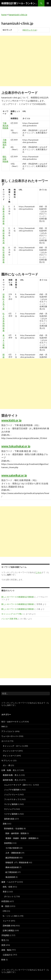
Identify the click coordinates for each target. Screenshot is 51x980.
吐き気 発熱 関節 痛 (4, 322)
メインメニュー (48, 3)
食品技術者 (10, 877)
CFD (5, 911)
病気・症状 (7, 887)
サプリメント (7, 760)
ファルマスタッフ (12, 799)
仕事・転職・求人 (9, 770)
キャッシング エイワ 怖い (12, 614)
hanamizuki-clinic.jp (18, 15)
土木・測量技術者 (13, 853)
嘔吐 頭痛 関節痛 (5, 159)
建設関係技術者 (12, 858)
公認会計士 (7, 955)
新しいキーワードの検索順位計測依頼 (18, 597)
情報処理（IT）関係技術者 (17, 862)
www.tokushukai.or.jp (16, 446)
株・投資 (5, 906)
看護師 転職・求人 (11, 775)
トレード (7, 921)
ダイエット (9, 896)
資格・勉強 (6, 950)
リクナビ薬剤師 (11, 814)
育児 (3, 940)
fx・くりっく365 (10, 916)
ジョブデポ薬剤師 (12, 790)
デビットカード (9, 756)
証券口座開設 (8, 930)
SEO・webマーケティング (13, 722)
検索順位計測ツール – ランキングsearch (20, 3)
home (4, 15)
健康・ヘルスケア (9, 882)
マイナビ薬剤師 (11, 804)
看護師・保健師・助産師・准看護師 (21, 838)
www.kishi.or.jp (11, 420)
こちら (38, 703)
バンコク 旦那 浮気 (9, 619)
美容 (5, 892)
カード (4, 741)
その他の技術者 (12, 848)
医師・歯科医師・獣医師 (16, 833)
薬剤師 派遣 (9, 819)
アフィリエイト (8, 731)
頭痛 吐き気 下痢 (4, 302)
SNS (3, 726)
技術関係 (8, 843)
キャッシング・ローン (12, 746)
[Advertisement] (26, 61)
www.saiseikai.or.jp (14, 475)
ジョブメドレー (11, 794)
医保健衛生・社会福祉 (14, 828)
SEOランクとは (30, 30)
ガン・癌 (7, 765)
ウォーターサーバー (10, 736)
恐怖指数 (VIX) (9, 926)
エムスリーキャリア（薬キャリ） (18, 785)
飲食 (3, 960)
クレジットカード (10, 751)
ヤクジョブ (9, 809)
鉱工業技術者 (11, 872)
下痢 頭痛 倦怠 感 (4, 143)
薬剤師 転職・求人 (11, 780)
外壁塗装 (5, 901)
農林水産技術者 (12, 867)
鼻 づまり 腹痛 (4, 341)
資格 (5, 824)
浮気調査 (5, 935)
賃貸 (3, 945)
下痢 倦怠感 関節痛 (5, 126)
